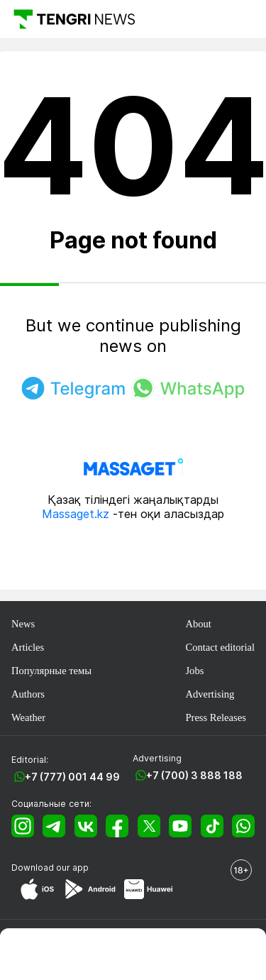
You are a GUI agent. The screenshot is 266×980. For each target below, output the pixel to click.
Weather (28, 717)
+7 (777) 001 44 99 (72, 777)
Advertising (210, 694)
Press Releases (215, 717)
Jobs (194, 671)
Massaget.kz (76, 514)
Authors (28, 694)
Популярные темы (51, 671)
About (198, 624)
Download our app (50, 868)
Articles (28, 647)
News (23, 624)
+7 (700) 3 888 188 (194, 775)
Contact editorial (220, 647)
